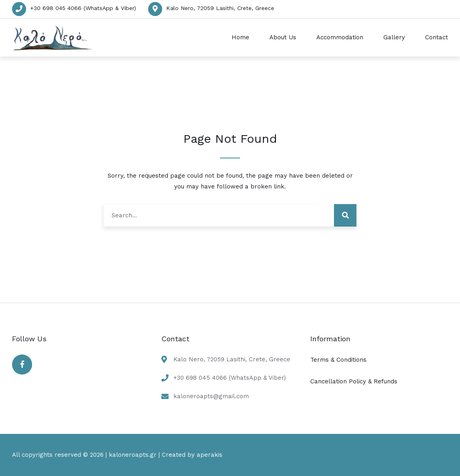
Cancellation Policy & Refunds (354, 381)
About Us (283, 37)
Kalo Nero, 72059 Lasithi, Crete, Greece (220, 8)
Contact (437, 37)
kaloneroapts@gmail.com (211, 396)
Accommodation (340, 37)
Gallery (394, 37)
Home (240, 37)
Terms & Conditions (338, 360)
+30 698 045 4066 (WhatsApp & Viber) (83, 8)
